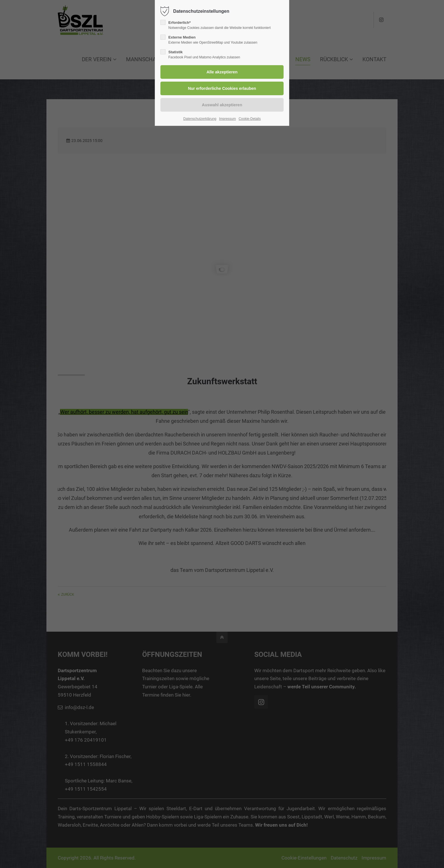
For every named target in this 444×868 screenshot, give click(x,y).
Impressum (228, 119)
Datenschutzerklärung (200, 119)
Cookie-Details (250, 119)
